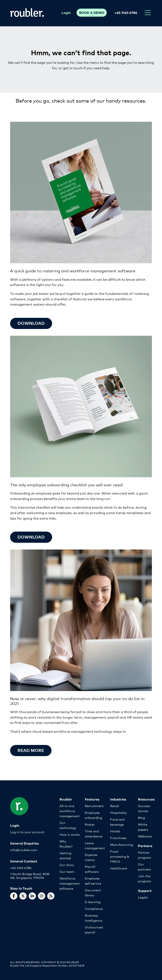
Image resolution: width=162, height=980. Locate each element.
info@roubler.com (24, 850)
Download (31, 537)
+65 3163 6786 (126, 12)
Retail (115, 806)
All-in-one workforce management (70, 811)
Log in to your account (27, 832)
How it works (70, 834)
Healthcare (119, 868)
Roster (90, 824)
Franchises (118, 838)
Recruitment (94, 806)
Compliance (94, 908)
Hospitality (119, 812)
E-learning (93, 902)
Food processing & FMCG (120, 856)
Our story (67, 865)
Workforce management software (70, 883)
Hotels (115, 831)
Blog (141, 818)
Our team (67, 871)
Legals (143, 897)
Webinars (145, 836)
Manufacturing (121, 844)
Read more (31, 750)
